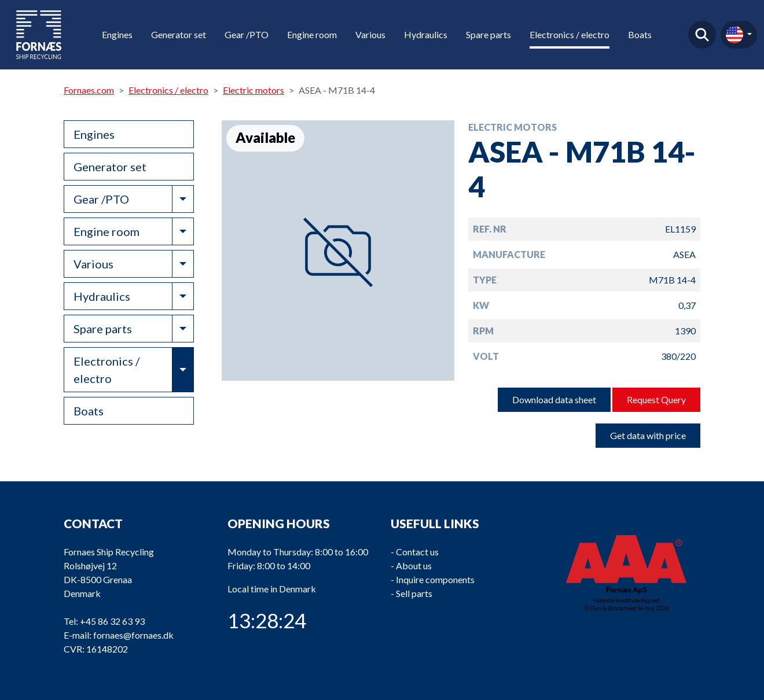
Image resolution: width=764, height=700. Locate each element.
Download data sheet (554, 399)
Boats (640, 34)
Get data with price (648, 435)
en (734, 35)
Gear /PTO (247, 34)
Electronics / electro (570, 34)
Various (370, 34)
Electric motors (254, 90)
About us (414, 565)
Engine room (312, 34)
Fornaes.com (89, 90)
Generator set (179, 34)
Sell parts (414, 593)
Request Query (656, 399)
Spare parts (488, 34)
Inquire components (435, 579)
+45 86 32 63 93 (112, 621)
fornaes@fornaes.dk (133, 635)
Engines (117, 34)
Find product (702, 35)
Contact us (417, 552)
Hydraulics (426, 34)
